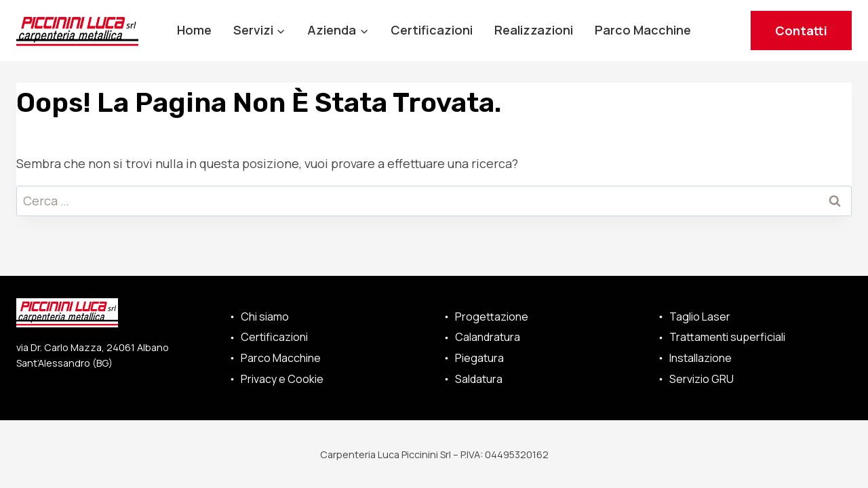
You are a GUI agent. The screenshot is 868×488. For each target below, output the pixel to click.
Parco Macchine (643, 30)
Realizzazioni (534, 30)
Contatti (801, 30)
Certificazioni (432, 30)
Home (194, 30)
